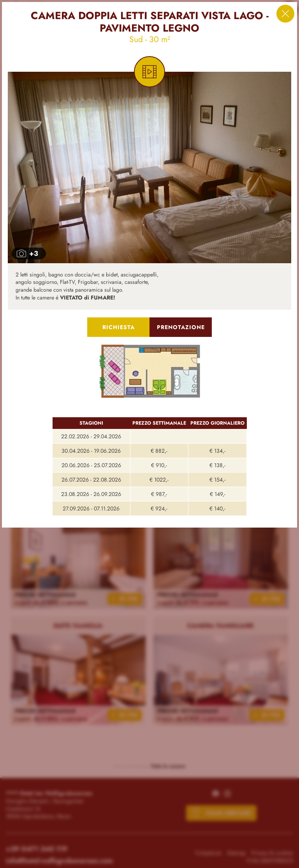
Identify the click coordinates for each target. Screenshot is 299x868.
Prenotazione (181, 327)
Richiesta (119, 327)
